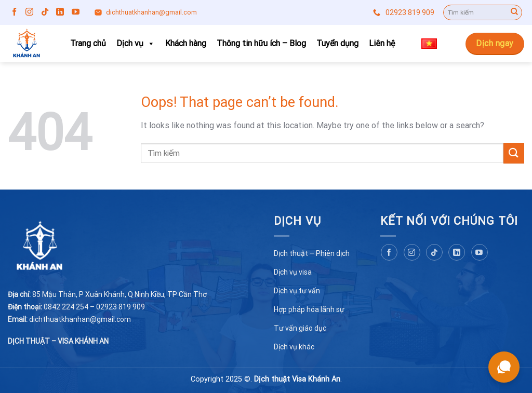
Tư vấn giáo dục (300, 328)
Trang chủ (88, 43)
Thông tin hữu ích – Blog (261, 43)
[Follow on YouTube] (76, 12)
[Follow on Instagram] (29, 12)
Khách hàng (186, 43)
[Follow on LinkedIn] (60, 12)
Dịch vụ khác (294, 347)
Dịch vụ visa (293, 272)
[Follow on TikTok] (45, 12)
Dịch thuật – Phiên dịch (312, 253)
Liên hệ (382, 43)
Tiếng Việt (435, 44)
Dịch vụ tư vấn (297, 291)
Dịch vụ (136, 44)
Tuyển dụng (337, 43)
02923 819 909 (404, 13)
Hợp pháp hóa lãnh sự (309, 309)
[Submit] (514, 12)
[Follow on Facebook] (14, 12)
